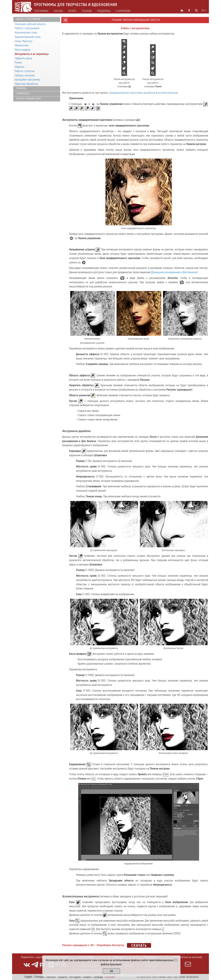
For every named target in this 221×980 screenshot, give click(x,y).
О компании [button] (123, 11)
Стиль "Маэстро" (24, 41)
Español (63, 977)
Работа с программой (28, 19)
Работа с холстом (25, 71)
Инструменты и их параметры (32, 54)
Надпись (20, 67)
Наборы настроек (25, 75)
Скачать (58, 11)
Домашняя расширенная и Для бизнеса (174, 272)
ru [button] (204, 11)
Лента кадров (22, 50)
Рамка (18, 62)
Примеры (21, 88)
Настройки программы (28, 80)
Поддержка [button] (104, 11)
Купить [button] (72, 11)
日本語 (99, 977)
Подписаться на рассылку (188, 961)
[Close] (176, 960)
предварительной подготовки (126, 93)
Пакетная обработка (26, 84)
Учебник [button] (87, 11)
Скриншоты (23, 93)
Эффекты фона (23, 58)
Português (75, 977)
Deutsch (51, 977)
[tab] (37, 19)
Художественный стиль (28, 37)
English (28, 977)
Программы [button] (41, 11)
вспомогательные (168, 93)
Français (40, 977)
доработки (149, 93)
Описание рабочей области (30, 24)
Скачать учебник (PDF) (28, 99)
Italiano (87, 977)
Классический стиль (26, 33)
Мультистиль (22, 45)
